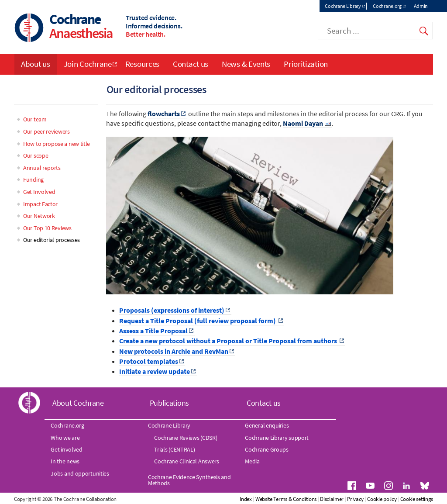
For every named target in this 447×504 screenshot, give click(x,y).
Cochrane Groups (267, 449)
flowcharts (164, 114)
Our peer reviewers (46, 131)
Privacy (355, 499)
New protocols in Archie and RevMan (174, 351)
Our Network (39, 216)
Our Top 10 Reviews (47, 228)
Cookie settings (417, 499)
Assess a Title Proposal (153, 331)
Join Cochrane (88, 64)
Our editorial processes (52, 240)
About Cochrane (78, 403)
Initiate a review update (155, 371)
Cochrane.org (387, 6)
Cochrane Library (343, 6)
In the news (65, 461)
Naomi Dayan (303, 123)
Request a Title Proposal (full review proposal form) (198, 321)
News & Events (246, 64)
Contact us (191, 64)
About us (36, 64)
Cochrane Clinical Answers (187, 461)
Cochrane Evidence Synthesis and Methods (189, 480)
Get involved (66, 449)
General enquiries (267, 425)
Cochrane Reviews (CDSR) (186, 438)
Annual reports (42, 168)
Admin (421, 6)
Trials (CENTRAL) (174, 449)
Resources (142, 64)
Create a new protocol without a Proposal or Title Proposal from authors (229, 341)
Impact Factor (40, 204)
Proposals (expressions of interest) (172, 310)
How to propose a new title (57, 144)
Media (252, 461)
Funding (33, 180)
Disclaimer (332, 499)
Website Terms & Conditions (286, 499)
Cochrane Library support (277, 438)
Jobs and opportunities (80, 473)
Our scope (36, 155)
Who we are (65, 438)
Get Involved (39, 192)
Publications (169, 403)
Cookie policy (382, 499)
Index (246, 499)
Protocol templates (149, 361)
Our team (35, 119)
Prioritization (306, 64)
